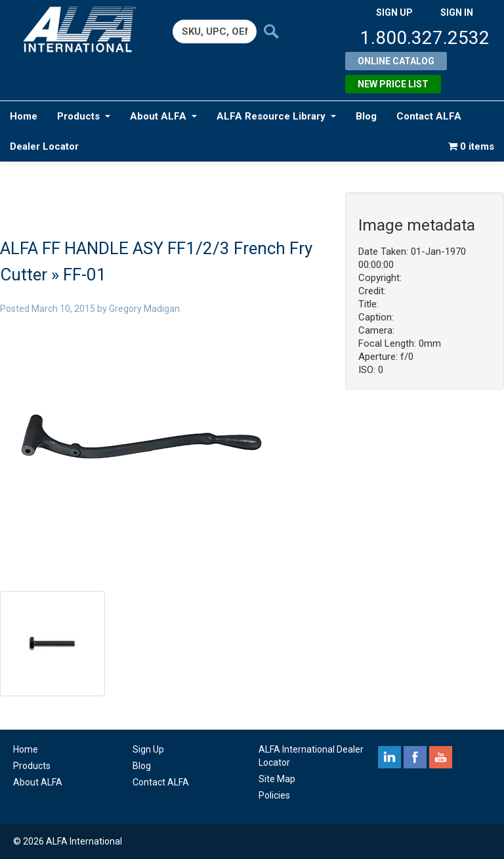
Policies (274, 795)
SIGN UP (394, 12)
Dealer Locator (44, 146)
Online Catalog (396, 61)
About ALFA (163, 116)
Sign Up (148, 749)
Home (24, 116)
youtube (441, 757)
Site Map (277, 779)
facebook (415, 757)
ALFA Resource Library (276, 116)
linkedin (389, 757)
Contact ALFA (429, 116)
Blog (366, 116)
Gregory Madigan (144, 309)
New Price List (393, 84)
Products (84, 116)
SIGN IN (457, 12)
